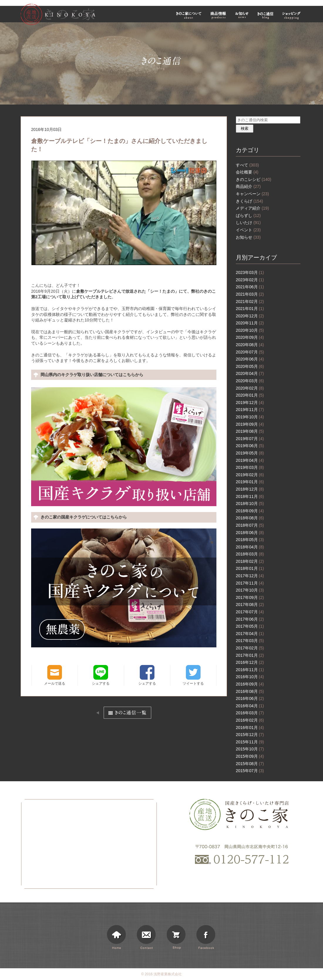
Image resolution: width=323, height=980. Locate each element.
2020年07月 (250, 352)
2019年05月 (250, 453)
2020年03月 (250, 381)
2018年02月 (250, 561)
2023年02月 (250, 280)
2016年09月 (250, 684)
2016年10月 (250, 677)
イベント (248, 230)
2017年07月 (250, 612)
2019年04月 (250, 460)
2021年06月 (250, 287)
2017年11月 (250, 583)
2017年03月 (250, 641)
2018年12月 (250, 489)
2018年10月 (250, 504)
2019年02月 (250, 475)
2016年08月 (250, 691)
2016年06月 (250, 698)
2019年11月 (250, 410)
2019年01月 (250, 482)
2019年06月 (250, 446)
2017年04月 (250, 634)
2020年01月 (250, 395)
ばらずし (248, 215)
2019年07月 (250, 439)
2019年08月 (250, 431)
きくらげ (249, 201)
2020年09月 (250, 337)
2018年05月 (250, 540)
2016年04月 (250, 706)
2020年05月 (250, 366)
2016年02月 (250, 720)
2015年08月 (250, 764)
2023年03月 (250, 272)
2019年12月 (250, 403)
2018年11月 (250, 496)
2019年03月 (250, 467)
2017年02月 (250, 648)
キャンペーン (252, 194)
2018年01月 (250, 568)
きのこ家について (189, 15)
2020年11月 (250, 323)
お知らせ (242, 15)
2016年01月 (250, 728)
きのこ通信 (265, 15)
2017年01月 (250, 655)
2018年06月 (250, 533)
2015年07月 (250, 771)
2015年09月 (250, 756)
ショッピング (292, 15)
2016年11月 (250, 670)
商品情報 (218, 15)
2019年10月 (250, 417)
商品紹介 (248, 186)
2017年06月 (250, 619)
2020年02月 (250, 388)
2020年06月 (250, 359)
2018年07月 (250, 525)
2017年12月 (250, 576)
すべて (247, 165)
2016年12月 (250, 662)
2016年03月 (250, 713)
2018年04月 (250, 547)
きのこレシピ (254, 179)
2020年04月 (250, 373)
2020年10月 (250, 330)
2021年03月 (250, 294)
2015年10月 (250, 749)
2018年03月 (250, 554)
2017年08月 (250, 604)
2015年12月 (250, 735)
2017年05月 (250, 626)
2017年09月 (250, 597)
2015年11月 (250, 742)
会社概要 (247, 172)
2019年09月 (250, 424)
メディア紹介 (252, 208)
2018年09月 (250, 511)
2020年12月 (250, 316)
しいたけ (248, 223)
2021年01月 (250, 309)
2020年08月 (250, 345)
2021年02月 (250, 302)
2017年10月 (250, 590)
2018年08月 (250, 518)
